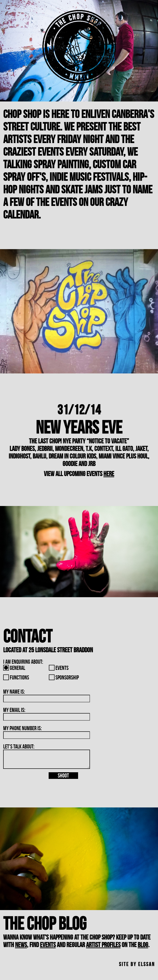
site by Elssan (137, 964)
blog (143, 945)
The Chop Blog (45, 923)
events (48, 945)
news (21, 945)
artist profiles (103, 945)
